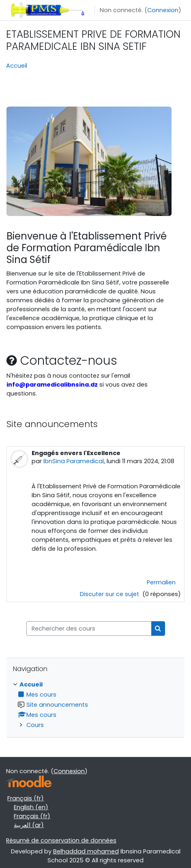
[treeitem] (95, 705)
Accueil (17, 66)
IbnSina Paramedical (74, 461)
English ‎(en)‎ (31, 807)
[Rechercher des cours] (89, 629)
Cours (35, 725)
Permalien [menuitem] (161, 582)
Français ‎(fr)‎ (26, 798)
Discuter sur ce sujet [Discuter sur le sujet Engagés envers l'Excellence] (110, 594)
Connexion (163, 10)
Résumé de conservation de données (61, 840)
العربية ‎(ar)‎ (29, 825)
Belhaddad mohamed (86, 851)
